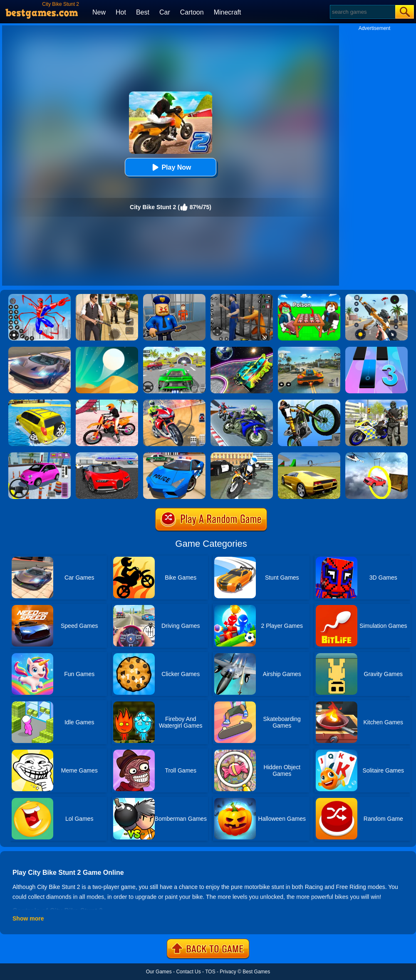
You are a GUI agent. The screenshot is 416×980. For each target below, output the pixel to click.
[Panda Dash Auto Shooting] (376, 297)
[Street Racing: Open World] (309, 350)
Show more (28, 918)
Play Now (170, 167)
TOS (210, 972)
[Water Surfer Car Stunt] (40, 402)
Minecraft (228, 12)
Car (165, 12)
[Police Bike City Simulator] (376, 402)
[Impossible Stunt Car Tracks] (376, 455)
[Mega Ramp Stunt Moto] (174, 402)
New (99, 12)
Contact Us (188, 972)
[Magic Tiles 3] (376, 350)
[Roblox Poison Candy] (309, 297)
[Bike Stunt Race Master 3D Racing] (242, 402)
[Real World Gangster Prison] (242, 297)
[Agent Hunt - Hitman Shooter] (107, 297)
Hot (121, 12)
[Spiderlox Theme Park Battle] (40, 297)
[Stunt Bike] (309, 402)
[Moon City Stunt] (242, 350)
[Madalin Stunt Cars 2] (309, 455)
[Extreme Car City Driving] (174, 350)
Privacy (228, 972)
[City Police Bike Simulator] (242, 455)
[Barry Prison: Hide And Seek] (174, 297)
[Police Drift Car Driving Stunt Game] (174, 455)
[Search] (362, 12)
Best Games (256, 972)
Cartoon (192, 12)
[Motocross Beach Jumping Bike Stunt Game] (107, 402)
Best (143, 12)
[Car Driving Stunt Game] (107, 455)
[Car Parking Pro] (40, 455)
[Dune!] (107, 350)
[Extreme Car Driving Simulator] (40, 350)
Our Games (159, 972)
